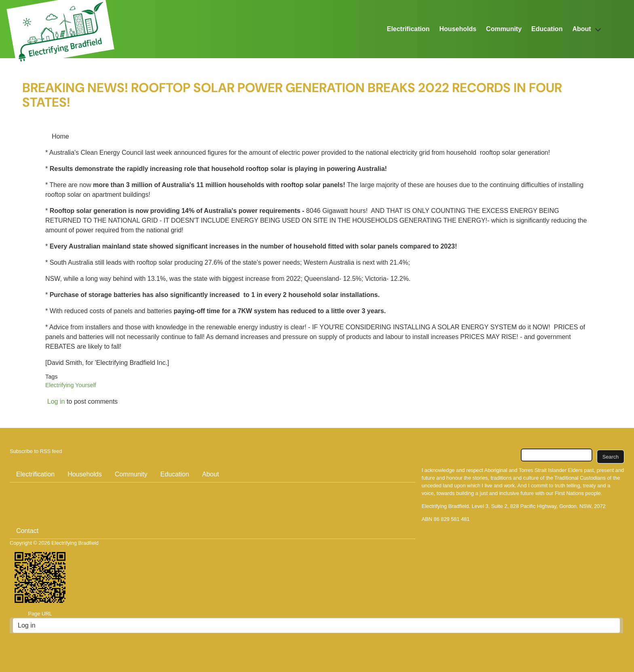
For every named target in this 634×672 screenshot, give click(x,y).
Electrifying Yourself (71, 385)
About (581, 29)
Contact (27, 531)
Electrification (408, 29)
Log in (56, 401)
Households (458, 29)
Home (60, 136)
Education (547, 29)
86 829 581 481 (452, 519)
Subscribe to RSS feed (36, 451)
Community (504, 29)
